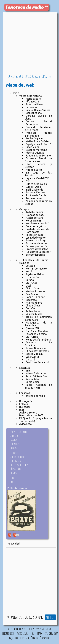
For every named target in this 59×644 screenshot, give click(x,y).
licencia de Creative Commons (35, 638)
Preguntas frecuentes (19, 465)
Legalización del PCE (37, 178)
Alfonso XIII (32, 102)
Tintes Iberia (33, 311)
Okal (28, 286)
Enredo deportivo (36, 255)
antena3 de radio (35, 396)
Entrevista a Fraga (36, 240)
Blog (22, 410)
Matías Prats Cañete (37, 141)
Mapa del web (16, 469)
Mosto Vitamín (34, 354)
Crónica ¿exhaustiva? (38, 249)
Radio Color (32, 382)
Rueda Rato (32, 379)
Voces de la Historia (19, 432)
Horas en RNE (33, 221)
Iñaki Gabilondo (35, 190)
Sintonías (25, 368)
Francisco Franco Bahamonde (38, 134)
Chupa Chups (33, 306)
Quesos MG (32, 328)
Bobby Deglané (34, 138)
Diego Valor (32, 147)
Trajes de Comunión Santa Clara (38, 318)
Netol (29, 271)
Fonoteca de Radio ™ (24, 629)
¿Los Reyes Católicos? (38, 252)
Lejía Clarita (32, 357)
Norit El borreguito (36, 269)
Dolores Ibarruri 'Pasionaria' (38, 123)
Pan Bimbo (32, 294)
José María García (36, 195)
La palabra (32, 107)
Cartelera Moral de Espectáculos (38, 160)
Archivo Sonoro (28, 413)
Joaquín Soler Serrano (38, 156)
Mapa (40, 633)
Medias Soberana (35, 291)
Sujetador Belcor (35, 274)
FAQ (32, 633)
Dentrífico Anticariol (37, 362)
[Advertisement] (29, 43)
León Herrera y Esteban (38, 165)
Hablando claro (34, 218)
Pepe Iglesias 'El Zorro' (38, 144)
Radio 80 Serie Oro (36, 376)
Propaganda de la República (38, 324)
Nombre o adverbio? (37, 223)
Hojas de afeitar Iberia (38, 340)
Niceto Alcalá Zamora (38, 110)
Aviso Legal (26, 424)
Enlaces (24, 404)
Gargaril (30, 359)
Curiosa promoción (37, 246)
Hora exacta (32, 232)
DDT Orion (32, 337)
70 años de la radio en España (38, 202)
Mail (12, 482)
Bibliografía (26, 401)
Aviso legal (22, 633)
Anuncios (15, 436)
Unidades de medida (37, 229)
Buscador (25, 407)
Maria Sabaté (33, 99)
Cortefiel (30, 308)
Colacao (30, 266)
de (23, 76)
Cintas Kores (33, 288)
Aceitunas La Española (38, 344)
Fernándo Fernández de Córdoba (38, 129)
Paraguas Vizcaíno (36, 334)
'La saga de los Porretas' (38, 174)
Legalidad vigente (36, 238)
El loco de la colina (36, 184)
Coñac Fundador (35, 297)
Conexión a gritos (36, 226)
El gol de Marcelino (36, 150)
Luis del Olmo (33, 187)
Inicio (16, 93)
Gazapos (24, 209)
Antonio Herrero (35, 198)
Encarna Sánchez (35, 192)
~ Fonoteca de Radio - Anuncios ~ (35, 261)
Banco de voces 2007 (31, 415)
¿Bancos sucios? (35, 215)
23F (28, 181)
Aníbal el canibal (35, 212)
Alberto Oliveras (35, 153)
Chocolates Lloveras (37, 351)
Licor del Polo (33, 277)
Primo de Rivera (35, 104)
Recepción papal (35, 235)
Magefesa (31, 300)
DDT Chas (31, 283)
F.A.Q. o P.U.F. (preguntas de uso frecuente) (35, 420)
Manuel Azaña (34, 113)
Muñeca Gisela (34, 314)
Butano (30, 280)
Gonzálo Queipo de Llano (38, 117)
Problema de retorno (37, 243)
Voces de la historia (31, 96)
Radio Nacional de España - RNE (38, 386)
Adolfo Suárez (34, 170)
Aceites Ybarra (34, 303)
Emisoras (25, 393)
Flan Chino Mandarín (37, 331)
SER (28, 371)
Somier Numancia (36, 348)
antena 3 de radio (36, 373)
